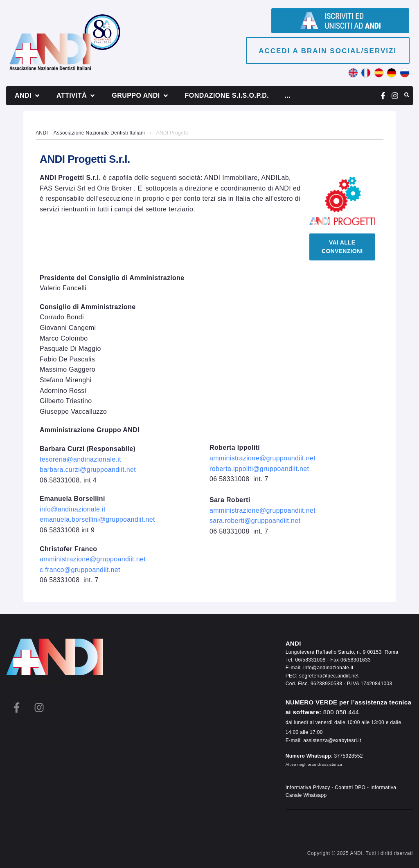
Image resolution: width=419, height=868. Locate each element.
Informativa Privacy (308, 787)
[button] (28, 96)
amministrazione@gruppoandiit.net (93, 559)
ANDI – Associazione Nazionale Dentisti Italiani (90, 133)
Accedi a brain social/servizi (328, 51)
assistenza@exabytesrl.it (332, 740)
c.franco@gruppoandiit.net (80, 570)
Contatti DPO (350, 787)
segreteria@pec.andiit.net (329, 676)
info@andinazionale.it (328, 668)
